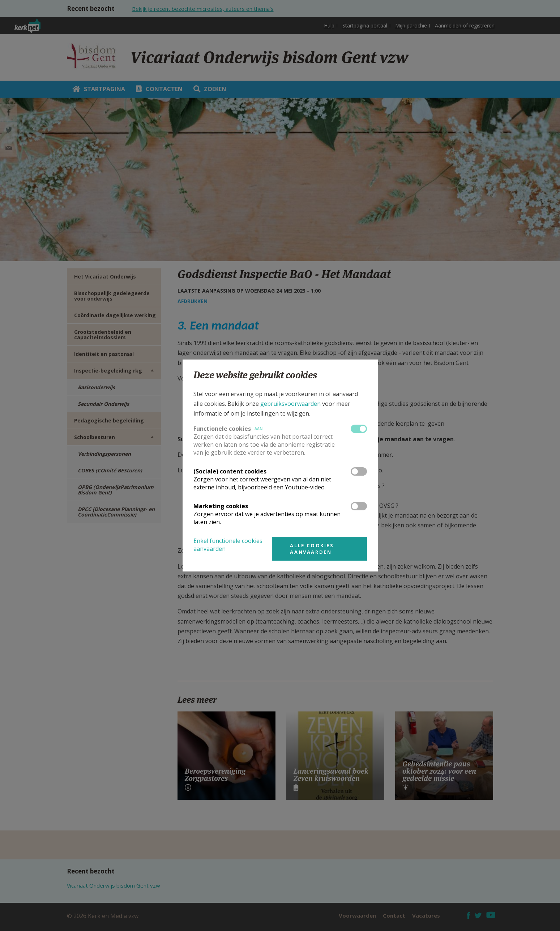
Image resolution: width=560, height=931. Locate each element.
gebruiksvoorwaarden (290, 404)
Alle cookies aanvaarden (312, 549)
